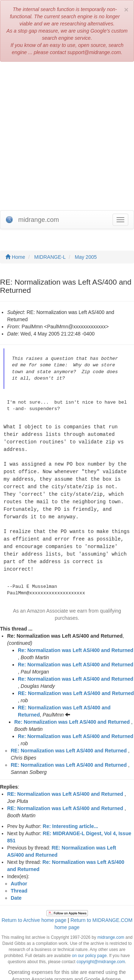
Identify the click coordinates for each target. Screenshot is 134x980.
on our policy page (89, 949)
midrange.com (111, 931)
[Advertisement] (67, 136)
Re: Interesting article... (71, 820)
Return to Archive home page (34, 914)
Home (15, 257)
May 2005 (86, 257)
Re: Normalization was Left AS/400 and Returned (76, 644)
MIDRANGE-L (50, 257)
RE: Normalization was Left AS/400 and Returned (76, 687)
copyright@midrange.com (101, 955)
